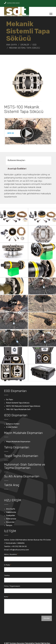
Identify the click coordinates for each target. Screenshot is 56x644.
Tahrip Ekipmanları (17, 447)
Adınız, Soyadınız (10, 554)
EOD (35, 45)
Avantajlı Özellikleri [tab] (17, 169)
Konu (6, 597)
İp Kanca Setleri (13, 424)
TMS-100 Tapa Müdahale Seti (18, 409)
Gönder (47, 618)
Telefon (7, 576)
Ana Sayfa (12, 45)
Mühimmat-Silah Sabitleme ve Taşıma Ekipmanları (25, 466)
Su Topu (10, 399)
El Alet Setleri (12, 427)
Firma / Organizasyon (12, 586)
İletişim (9, 525)
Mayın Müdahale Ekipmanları (18, 442)
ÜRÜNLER (25, 45)
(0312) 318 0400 (12, 3)
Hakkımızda (11, 512)
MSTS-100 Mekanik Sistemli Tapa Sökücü (23, 406)
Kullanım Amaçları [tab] (16, 160)
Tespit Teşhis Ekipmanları (21, 456)
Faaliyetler (11, 515)
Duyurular (10, 522)
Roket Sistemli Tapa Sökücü (18, 403)
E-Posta (7, 565)
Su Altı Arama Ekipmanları (22, 476)
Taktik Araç (12, 485)
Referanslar (11, 519)
